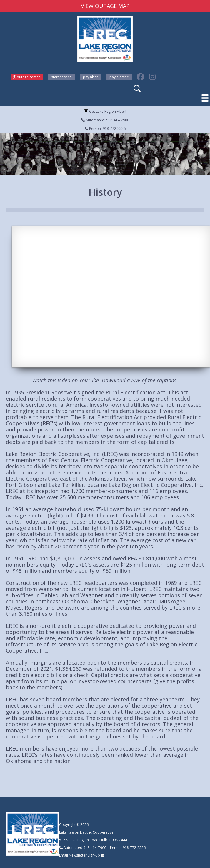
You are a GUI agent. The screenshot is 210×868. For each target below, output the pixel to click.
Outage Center (28, 77)
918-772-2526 (134, 848)
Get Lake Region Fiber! (105, 111)
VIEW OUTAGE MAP (105, 6)
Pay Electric (119, 77)
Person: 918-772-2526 (105, 128)
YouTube (89, 380)
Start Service (61, 77)
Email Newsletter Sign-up (80, 855)
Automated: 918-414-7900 (105, 120)
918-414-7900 (95, 848)
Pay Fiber (90, 77)
